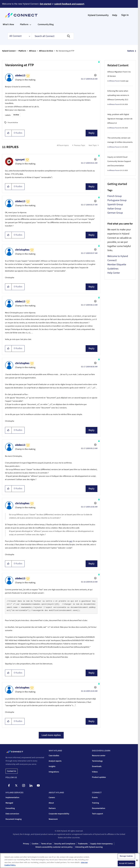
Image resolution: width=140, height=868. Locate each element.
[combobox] (53, 36)
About (51, 803)
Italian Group (114, 209)
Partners (52, 808)
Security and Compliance (65, 844)
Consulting (10, 808)
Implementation (12, 798)
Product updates (99, 777)
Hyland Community (98, 15)
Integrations (54, 772)
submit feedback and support (69, 4)
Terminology (97, 761)
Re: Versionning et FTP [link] (65, 51)
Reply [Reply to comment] (92, 187)
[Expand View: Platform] (30, 24)
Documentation (99, 808)
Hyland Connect (9, 51)
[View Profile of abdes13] (20, 75)
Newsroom (53, 819)
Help (115, 15)
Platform (22, 51)
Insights (52, 766)
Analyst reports (55, 761)
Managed (9, 803)
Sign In (125, 15)
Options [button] (131, 51)
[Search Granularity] (20, 36)
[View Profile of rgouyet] (20, 160)
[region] (70, 861)
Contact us (12, 771)
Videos (95, 772)
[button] (8, 133)
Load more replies (51, 735)
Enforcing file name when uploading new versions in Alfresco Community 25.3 (118, 95)
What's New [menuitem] (8, 24)
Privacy (26, 844)
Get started (45, 4)
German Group (115, 213)
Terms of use (46, 844)
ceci (71, 541)
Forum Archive (13, 123)
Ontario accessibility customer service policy (54, 847)
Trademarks (83, 844)
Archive (16, 115)
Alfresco (33, 51)
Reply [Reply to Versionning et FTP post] (92, 133)
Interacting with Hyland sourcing (89, 847)
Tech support (97, 814)
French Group (115, 196)
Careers (52, 798)
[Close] (137, 860)
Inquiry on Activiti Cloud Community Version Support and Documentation (119, 161)
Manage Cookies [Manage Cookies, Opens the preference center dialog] (126, 856)
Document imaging (14, 819)
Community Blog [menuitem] (46, 24)
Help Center (114, 273)
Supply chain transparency (101, 844)
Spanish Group (115, 204)
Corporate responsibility (59, 814)
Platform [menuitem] (24, 24)
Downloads (97, 766)
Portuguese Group (117, 200)
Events (95, 798)
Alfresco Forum (114, 81)
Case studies (54, 756)
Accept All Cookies (126, 863)
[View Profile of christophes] (22, 250)
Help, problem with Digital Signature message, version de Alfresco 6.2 (120, 119)
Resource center (99, 756)
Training (95, 803)
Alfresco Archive (46, 51)
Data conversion (12, 814)
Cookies (35, 844)
